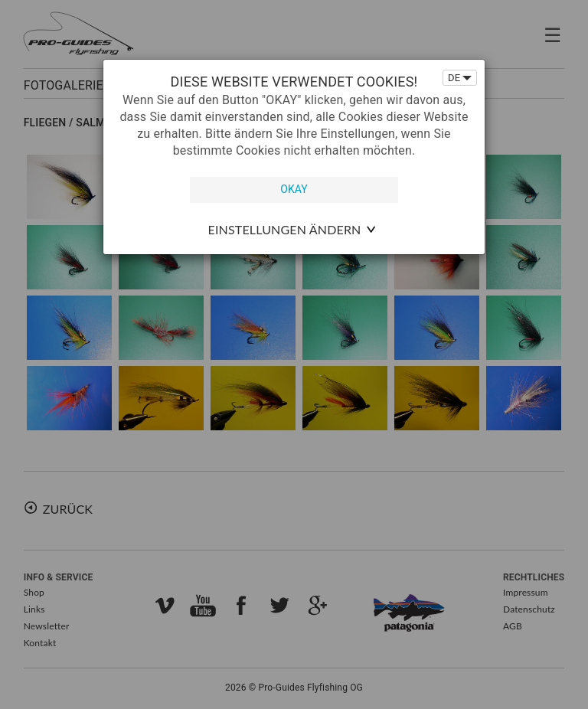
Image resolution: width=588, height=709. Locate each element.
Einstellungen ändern (285, 229)
